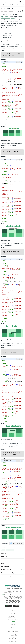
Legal (13, 612)
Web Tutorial (13, 5)
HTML (3, 550)
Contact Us (13, 615)
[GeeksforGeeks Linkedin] (7, 601)
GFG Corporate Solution (13, 618)
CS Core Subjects (13, 639)
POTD (13, 623)
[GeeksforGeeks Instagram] (10, 601)
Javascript (22, 5)
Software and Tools (13, 641)
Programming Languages (13, 631)
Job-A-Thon (13, 625)
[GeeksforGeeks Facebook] (15, 601)
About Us (13, 611)
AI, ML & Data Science (13, 636)
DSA (13, 633)
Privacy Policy (13, 613)
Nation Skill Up (13, 627)
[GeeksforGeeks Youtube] (18, 601)
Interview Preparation (13, 640)
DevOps (13, 637)
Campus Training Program (13, 619)
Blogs (13, 626)
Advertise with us (13, 616)
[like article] (19, 543)
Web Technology (13, 634)
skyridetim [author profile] (14, 543)
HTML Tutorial (6, 5)
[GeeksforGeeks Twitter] (12, 601)
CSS (17, 5)
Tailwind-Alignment (10, 550)
